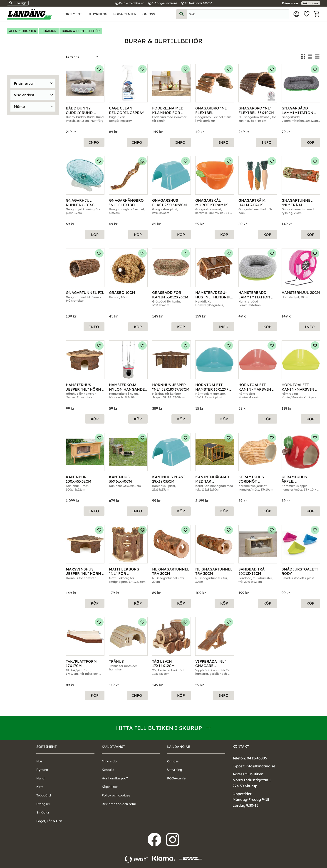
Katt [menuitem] (40, 787)
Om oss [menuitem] (149, 14)
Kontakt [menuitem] (108, 770)
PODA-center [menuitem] (125, 14)
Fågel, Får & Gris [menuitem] (49, 821)
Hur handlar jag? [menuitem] (115, 778)
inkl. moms (311, 3)
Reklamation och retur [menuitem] (119, 804)
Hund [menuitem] (40, 778)
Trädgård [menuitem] (44, 795)
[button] (307, 14)
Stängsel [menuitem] (43, 804)
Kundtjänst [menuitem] (113, 747)
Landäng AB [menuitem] (179, 747)
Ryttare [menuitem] (42, 770)
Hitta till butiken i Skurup (159, 728)
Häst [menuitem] (40, 761)
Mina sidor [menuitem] (296, 14)
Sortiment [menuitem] (72, 14)
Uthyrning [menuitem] (97, 14)
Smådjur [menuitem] (43, 812)
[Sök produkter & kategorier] (238, 14)
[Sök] (182, 14)
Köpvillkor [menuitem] (110, 787)
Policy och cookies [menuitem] (116, 795)
